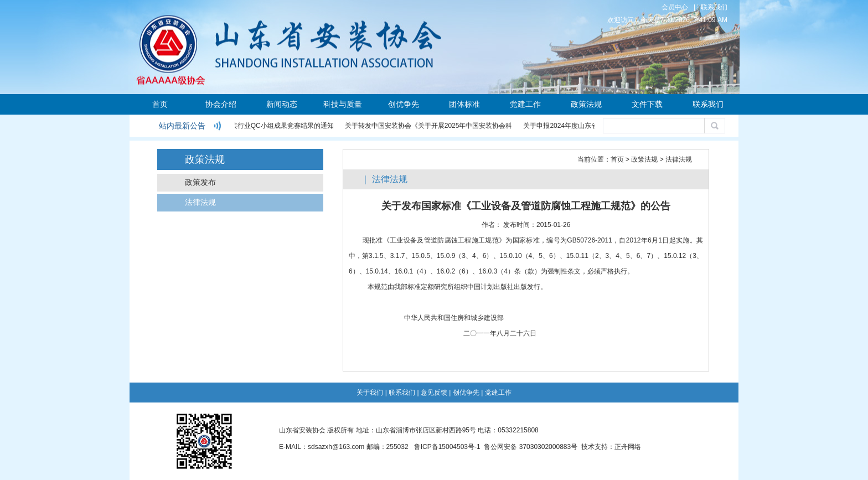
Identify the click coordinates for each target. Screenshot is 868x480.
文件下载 (647, 104)
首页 (160, 104)
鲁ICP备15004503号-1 (447, 447)
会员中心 (675, 7)
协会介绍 (221, 104)
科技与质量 (343, 104)
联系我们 (714, 7)
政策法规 (586, 104)
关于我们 (370, 393)
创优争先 (404, 104)
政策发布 (200, 182)
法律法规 (200, 202)
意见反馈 (434, 393)
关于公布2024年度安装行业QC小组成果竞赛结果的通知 (253, 126)
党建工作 (525, 104)
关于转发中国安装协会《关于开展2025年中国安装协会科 (430, 126)
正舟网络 (628, 447)
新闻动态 (282, 104)
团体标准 (464, 104)
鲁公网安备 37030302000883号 (531, 447)
